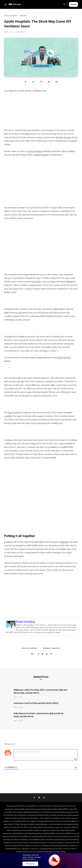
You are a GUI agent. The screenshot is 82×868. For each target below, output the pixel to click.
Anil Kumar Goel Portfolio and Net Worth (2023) (36, 703)
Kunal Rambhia (25, 622)
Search (64, 4)
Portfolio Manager (63, 137)
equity (27, 134)
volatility (8, 416)
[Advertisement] (41, 112)
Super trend (13, 412)
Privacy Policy (45, 861)
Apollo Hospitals (35, 151)
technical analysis (41, 155)
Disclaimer (58, 861)
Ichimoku (64, 542)
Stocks (23, 16)
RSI (20, 313)
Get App (73, 4)
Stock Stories (11, 16)
